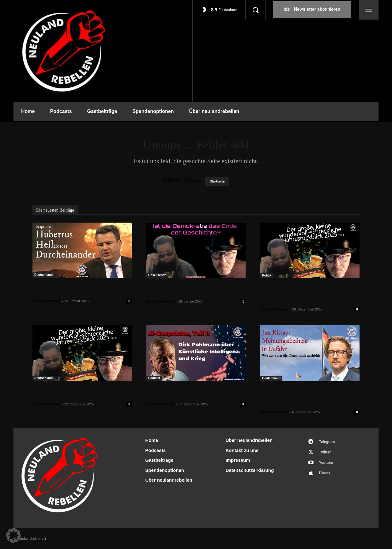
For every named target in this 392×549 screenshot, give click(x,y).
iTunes (326, 476)
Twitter (326, 454)
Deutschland (43, 275)
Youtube (327, 465)
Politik (267, 275)
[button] (255, 10)
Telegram (328, 442)
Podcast (154, 378)
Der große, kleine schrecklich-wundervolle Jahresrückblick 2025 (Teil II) (305, 294)
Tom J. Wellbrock (46, 301)
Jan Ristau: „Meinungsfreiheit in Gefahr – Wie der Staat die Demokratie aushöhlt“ (302, 397)
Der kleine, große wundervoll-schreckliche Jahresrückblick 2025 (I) (81, 392)
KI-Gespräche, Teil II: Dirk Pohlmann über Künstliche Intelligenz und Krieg (195, 392)
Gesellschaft (157, 275)
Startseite (217, 181)
